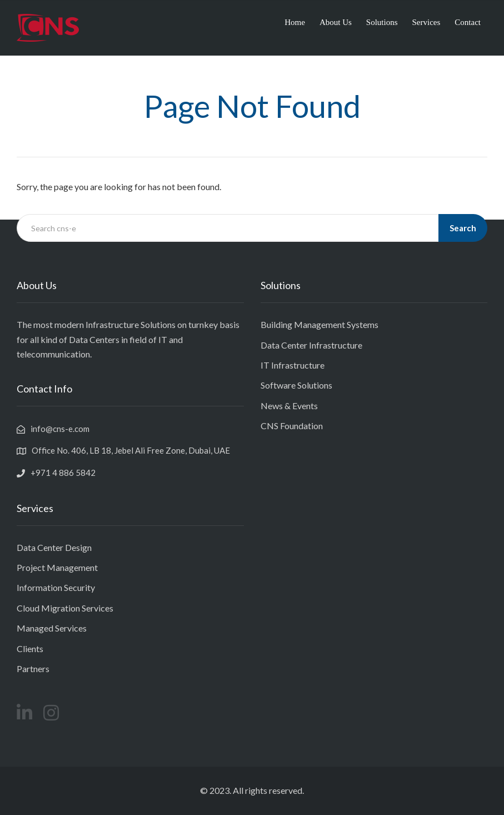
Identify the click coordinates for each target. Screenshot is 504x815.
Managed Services (52, 628)
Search (463, 228)
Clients (30, 648)
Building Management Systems (320, 324)
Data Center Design (54, 547)
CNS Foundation (292, 426)
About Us (336, 22)
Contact (468, 22)
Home (295, 22)
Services (426, 22)
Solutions (382, 22)
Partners (33, 669)
